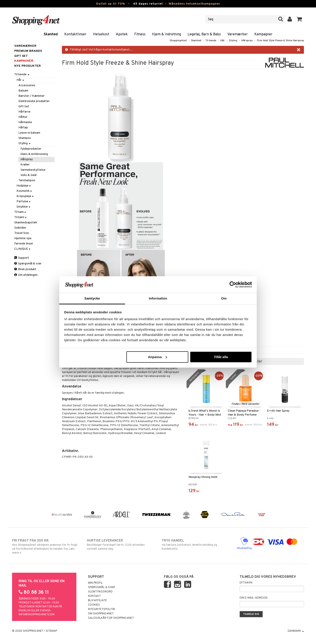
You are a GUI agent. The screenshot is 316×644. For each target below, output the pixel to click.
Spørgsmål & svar (28, 264)
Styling (233, 41)
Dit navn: (246, 583)
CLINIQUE (23, 249)
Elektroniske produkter (34, 101)
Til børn (21, 217)
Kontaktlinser (75, 34)
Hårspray (247, 41)
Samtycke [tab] (92, 298)
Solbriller (20, 228)
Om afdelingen (26, 275)
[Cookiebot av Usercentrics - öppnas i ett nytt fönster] (233, 285)
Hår (223, 41)
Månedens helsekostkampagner (195, 4)
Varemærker (238, 34)
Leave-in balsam (29, 133)
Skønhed (51, 34)
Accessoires (27, 85)
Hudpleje (24, 186)
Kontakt (94, 596)
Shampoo (25, 138)
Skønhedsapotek (26, 223)
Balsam (23, 91)
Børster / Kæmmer (31, 96)
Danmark (296, 631)
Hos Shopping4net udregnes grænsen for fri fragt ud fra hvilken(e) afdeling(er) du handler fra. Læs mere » (46, 547)
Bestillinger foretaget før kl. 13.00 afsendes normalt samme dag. (121, 545)
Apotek (122, 34)
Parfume (24, 202)
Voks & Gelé (29, 175)
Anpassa (157, 357)
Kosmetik (24, 191)
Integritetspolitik (102, 609)
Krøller (25, 165)
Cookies (94, 605)
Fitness (140, 34)
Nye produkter (28, 66)
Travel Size (22, 233)
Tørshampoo (27, 180)
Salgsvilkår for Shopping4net (111, 618)
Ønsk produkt (25, 269)
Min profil (95, 583)
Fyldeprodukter (31, 149)
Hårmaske (25, 122)
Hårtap (23, 128)
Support (22, 258)
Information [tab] (158, 298)
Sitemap (51, 631)
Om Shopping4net (101, 614)
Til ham (20, 212)
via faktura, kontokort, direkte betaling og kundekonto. (195, 545)
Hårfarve (24, 112)
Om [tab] (224, 298)
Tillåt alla (221, 357)
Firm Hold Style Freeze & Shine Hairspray (280, 41)
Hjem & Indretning (167, 34)
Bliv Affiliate (97, 601)
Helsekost (101, 34)
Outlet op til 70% (110, 4)
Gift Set (24, 107)
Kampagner (263, 34)
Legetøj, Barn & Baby (204, 34)
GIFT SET (21, 56)
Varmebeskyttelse (33, 170)
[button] (299, 19)
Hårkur (23, 117)
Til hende (211, 41)
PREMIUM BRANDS (28, 51)
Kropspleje (25, 196)
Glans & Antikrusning (34, 154)
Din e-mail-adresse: (254, 598)
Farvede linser (24, 244)
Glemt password (100, 592)
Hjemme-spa (23, 238)
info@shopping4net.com (37, 615)
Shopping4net (178, 41)
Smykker (24, 207)
